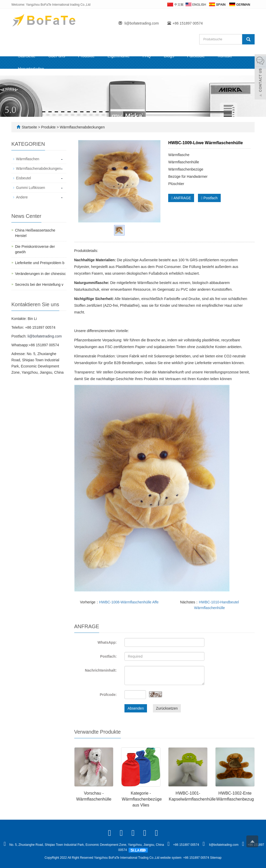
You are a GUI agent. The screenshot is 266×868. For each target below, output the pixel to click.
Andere (22, 197)
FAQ (147, 56)
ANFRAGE (181, 198)
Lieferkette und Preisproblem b (40, 263)
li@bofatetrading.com (142, 23)
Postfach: (108, 656)
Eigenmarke (119, 56)
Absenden (136, 708)
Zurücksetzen (167, 708)
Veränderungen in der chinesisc (40, 274)
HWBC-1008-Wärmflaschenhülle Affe (129, 602)
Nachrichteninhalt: (101, 670)
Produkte (86, 56)
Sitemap (216, 858)
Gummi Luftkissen (31, 188)
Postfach (209, 198)
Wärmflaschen (28, 159)
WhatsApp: (107, 642)
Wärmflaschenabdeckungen (82, 127)
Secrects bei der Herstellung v (39, 285)
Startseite (27, 56)
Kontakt (225, 56)
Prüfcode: (108, 695)
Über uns (57, 56)
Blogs (169, 56)
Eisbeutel (24, 178)
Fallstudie (196, 56)
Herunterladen (31, 69)
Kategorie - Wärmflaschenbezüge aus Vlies (142, 799)
